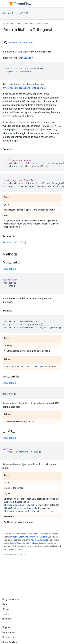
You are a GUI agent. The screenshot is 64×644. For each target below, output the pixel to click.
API (18, 24)
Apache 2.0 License (39, 540)
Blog (5, 604)
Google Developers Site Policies (24, 543)
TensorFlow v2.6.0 (15, 13)
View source (9, 269)
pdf (23, 243)
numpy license (18, 549)
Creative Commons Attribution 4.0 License (30, 537)
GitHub (6, 609)
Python (47, 24)
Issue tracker (9, 632)
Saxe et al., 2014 (11, 243)
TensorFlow (8, 24)
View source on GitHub (18, 42)
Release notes (9, 637)
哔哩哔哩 (7, 619)
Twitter (6, 614)
